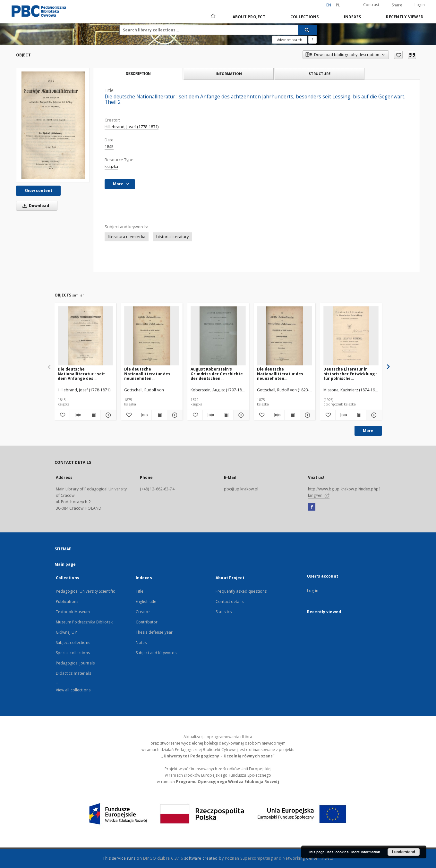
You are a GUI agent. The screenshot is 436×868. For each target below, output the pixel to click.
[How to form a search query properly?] (312, 40)
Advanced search (290, 40)
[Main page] (213, 17)
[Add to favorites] (398, 55)
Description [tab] (138, 74)
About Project (249, 17)
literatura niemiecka (127, 237)
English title (146, 601)
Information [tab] (229, 74)
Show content (38, 191)
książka (111, 167)
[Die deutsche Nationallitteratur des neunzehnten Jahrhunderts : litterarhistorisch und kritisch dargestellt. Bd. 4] (285, 336)
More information (366, 852)
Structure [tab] (320, 74)
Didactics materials (73, 673)
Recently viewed (405, 17)
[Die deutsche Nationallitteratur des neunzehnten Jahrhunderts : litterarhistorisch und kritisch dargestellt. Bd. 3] (152, 336)
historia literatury (172, 237)
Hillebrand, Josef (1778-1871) (132, 127)
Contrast (371, 5)
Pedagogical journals (75, 663)
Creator (143, 612)
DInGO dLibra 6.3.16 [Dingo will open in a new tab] (163, 858)
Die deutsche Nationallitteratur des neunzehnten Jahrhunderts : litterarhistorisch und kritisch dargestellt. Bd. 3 (150, 374)
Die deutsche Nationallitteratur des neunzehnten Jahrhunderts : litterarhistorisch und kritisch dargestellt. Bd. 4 (283, 374)
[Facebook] (312, 507)
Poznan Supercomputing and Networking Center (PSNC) (279, 858)
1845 (109, 147)
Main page (65, 564)
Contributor (147, 622)
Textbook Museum (73, 612)
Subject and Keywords (156, 653)
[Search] (307, 30)
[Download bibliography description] (77, 415)
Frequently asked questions (241, 591)
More (368, 431)
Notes (141, 643)
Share (397, 5)
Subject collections (73, 643)
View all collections (73, 690)
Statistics (224, 612)
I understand (404, 852)
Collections (305, 17)
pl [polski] (338, 5)
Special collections (73, 653)
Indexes (353, 17)
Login (420, 5)
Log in (313, 591)
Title (140, 591)
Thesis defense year (154, 632)
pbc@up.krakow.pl (241, 489)
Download (35, 206)
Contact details (230, 601)
